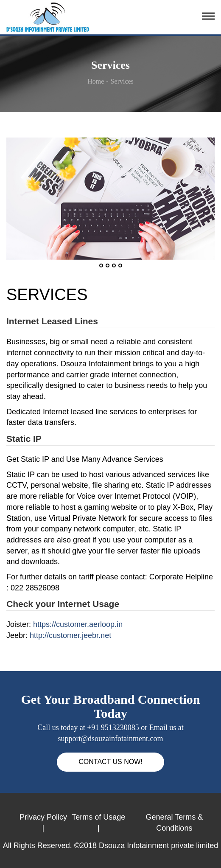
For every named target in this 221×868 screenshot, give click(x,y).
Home (96, 81)
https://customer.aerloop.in (78, 624)
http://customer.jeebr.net (70, 635)
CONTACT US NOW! (110, 762)
